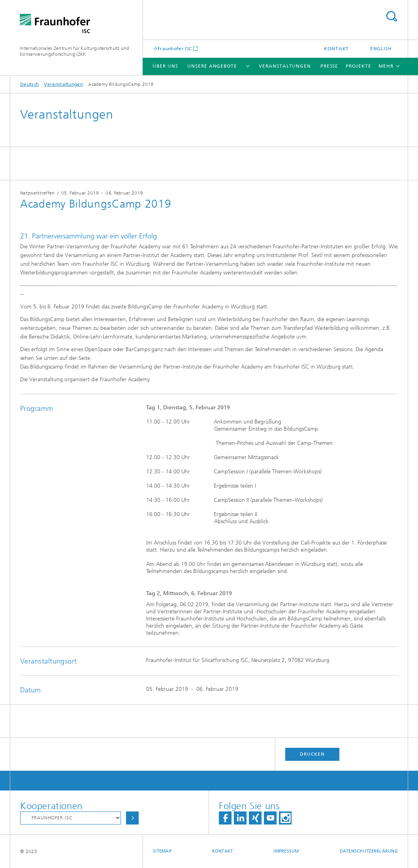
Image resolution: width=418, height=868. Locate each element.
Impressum (286, 851)
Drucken (312, 754)
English (381, 49)
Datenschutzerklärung (369, 851)
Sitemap (162, 851)
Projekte (358, 66)
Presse (329, 66)
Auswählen (132, 818)
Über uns (165, 66)
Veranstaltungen (285, 66)
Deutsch (29, 84)
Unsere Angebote (212, 66)
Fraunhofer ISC (175, 48)
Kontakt (336, 49)
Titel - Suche (392, 16)
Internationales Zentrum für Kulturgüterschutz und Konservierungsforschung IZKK (75, 51)
